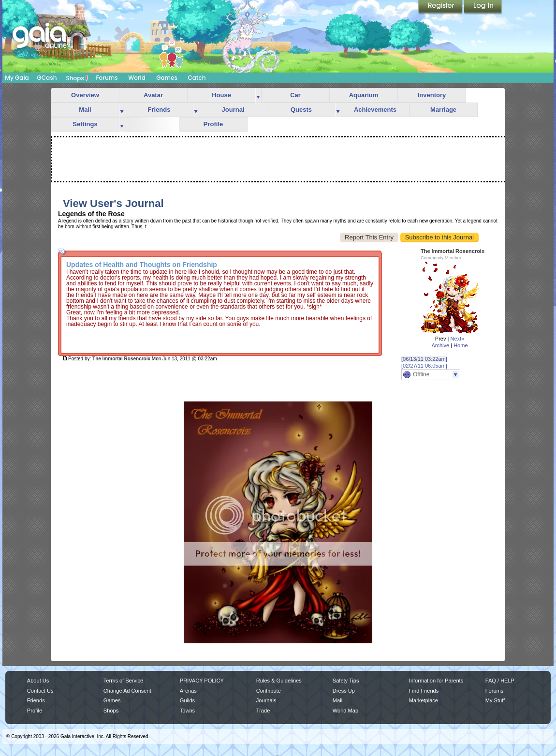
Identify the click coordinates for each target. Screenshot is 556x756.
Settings (85, 124)
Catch (197, 78)
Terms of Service (123, 681)
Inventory (432, 95)
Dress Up (344, 691)
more (258, 96)
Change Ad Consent (127, 691)
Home (461, 345)
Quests (301, 110)
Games (167, 78)
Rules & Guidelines (279, 681)
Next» (457, 339)
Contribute (269, 691)
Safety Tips (346, 681)
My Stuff (495, 700)
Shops (77, 78)
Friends (159, 110)
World (137, 78)
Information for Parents (436, 681)
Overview (85, 95)
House (221, 95)
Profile (213, 124)
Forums (107, 78)
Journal (233, 110)
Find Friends (424, 691)
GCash (47, 78)
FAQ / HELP (500, 681)
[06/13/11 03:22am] (424, 359)
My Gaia (17, 78)
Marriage (443, 110)
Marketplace (424, 700)
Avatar (153, 95)
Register (441, 7)
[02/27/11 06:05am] (424, 366)
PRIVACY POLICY (202, 681)
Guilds (187, 700)
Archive (440, 345)
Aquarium (364, 95)
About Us (38, 681)
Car (295, 95)
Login (483, 7)
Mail (85, 110)
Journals (266, 700)
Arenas (188, 691)
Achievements (375, 110)
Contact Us (40, 691)
